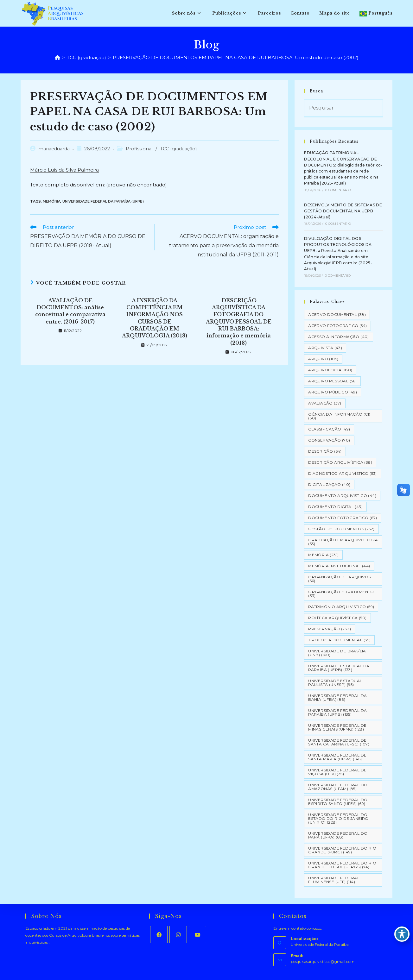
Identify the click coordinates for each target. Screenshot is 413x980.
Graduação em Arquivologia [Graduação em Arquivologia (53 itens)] (343, 542)
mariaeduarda (54, 149)
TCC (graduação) (178, 149)
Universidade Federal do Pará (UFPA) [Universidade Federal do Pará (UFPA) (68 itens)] (338, 835)
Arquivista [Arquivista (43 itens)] (325, 348)
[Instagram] (178, 935)
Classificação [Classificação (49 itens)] (329, 429)
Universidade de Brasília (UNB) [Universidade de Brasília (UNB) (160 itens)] (337, 653)
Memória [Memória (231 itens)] (323, 555)
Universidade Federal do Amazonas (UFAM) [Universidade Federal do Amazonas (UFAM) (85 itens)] (338, 787)
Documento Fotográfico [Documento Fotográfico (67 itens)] (343, 518)
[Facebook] (159, 935)
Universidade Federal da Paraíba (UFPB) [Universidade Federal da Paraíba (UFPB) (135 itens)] (337, 712)
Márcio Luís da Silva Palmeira (64, 170)
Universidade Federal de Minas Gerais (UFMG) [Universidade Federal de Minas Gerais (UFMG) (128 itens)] (337, 727)
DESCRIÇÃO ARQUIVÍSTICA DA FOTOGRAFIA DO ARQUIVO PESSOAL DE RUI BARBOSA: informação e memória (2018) (239, 322)
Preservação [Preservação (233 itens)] (330, 629)
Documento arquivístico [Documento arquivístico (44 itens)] (342, 496)
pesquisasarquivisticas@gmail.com (323, 961)
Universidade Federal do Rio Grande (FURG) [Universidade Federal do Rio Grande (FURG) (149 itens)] (342, 850)
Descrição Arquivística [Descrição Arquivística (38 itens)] (340, 462)
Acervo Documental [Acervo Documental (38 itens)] (337, 314)
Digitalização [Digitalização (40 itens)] (329, 484)
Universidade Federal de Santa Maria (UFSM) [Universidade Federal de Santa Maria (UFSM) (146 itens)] (337, 757)
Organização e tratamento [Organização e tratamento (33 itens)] (341, 594)
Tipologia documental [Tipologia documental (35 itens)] (339, 640)
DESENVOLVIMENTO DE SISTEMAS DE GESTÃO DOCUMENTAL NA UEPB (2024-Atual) (343, 211)
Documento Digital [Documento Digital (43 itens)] (335, 507)
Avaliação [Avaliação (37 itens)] (325, 403)
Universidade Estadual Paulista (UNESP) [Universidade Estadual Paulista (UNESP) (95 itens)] (335, 683)
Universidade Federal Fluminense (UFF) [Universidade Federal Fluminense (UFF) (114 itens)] (334, 880)
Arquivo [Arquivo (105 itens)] (323, 359)
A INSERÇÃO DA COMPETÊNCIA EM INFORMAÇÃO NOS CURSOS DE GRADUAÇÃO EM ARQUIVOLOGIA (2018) (155, 318)
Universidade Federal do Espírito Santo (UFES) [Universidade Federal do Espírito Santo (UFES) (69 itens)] (338, 802)
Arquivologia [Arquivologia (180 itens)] (330, 370)
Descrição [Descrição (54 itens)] (325, 451)
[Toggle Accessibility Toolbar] (402, 934)
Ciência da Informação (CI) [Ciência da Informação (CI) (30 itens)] (339, 416)
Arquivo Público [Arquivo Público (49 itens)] (333, 392)
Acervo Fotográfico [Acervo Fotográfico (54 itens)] (337, 326)
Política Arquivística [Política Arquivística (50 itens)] (337, 618)
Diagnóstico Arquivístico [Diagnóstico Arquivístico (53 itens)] (343, 473)
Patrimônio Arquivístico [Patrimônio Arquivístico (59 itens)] (341, 607)
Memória (52, 201)
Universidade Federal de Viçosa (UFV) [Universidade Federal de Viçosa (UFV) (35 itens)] (337, 772)
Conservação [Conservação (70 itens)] (329, 440)
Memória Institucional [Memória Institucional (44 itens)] (339, 566)
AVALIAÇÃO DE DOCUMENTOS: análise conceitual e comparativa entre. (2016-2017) (70, 311)
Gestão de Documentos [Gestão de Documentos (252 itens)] (341, 529)
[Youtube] (197, 935)
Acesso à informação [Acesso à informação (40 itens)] (339, 337)
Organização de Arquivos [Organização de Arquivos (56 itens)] (339, 579)
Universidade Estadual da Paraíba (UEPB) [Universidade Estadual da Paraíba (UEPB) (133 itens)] (339, 668)
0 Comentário (338, 190)
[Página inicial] (57, 57)
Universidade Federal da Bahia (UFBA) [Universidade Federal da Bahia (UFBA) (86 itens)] (337, 697)
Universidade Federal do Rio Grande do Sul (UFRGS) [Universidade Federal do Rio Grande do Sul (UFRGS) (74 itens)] (342, 865)
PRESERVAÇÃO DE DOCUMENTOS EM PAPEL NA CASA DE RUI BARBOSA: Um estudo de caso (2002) (236, 57)
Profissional (139, 149)
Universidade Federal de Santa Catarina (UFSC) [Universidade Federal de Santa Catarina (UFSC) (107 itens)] (339, 742)
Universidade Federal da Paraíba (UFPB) (103, 201)
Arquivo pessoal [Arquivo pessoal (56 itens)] (332, 381)
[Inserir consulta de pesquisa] (343, 109)
